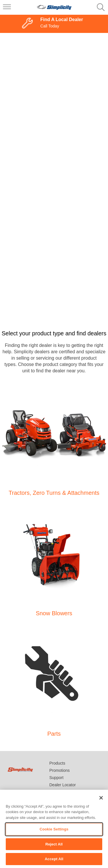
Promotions (59, 770)
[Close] (101, 798)
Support (56, 778)
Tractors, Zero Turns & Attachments (54, 493)
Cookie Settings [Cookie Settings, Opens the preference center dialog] (54, 829)
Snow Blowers (54, 613)
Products (57, 763)
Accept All (54, 859)
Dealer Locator (62, 785)
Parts (54, 734)
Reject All (54, 844)
